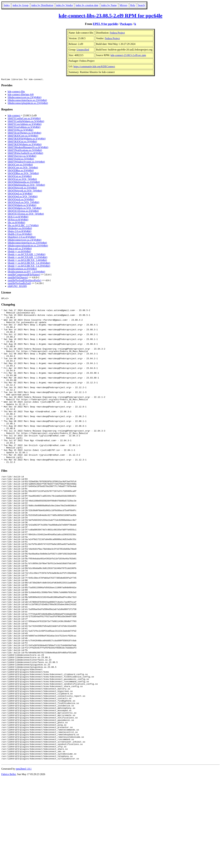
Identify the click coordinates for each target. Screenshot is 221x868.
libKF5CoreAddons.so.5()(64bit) (25, 125)
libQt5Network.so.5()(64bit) (22, 188)
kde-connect (14, 116)
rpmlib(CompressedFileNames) (24, 275)
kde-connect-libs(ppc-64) (21, 95)
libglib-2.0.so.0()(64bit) (20, 235)
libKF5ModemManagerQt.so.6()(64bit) (28, 148)
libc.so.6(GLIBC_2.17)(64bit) (23, 226)
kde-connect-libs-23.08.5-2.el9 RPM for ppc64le (110, 16)
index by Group (20, 5)
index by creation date (87, 5)
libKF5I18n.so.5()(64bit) (20, 130)
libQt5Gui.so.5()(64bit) (20, 177)
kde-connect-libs (16, 92)
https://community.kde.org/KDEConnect (94, 66)
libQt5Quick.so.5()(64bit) (21, 200)
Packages (126, 24)
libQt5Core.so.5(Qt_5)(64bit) (23, 168)
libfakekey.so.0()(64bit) (20, 229)
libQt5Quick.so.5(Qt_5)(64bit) (23, 203)
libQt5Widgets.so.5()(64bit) (22, 206)
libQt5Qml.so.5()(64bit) (20, 194)
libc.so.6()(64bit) (16, 223)
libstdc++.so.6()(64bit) (19, 252)
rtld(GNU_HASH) (17, 287)
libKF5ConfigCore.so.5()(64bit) (24, 119)
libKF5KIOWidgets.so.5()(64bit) (25, 145)
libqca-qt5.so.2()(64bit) (20, 249)
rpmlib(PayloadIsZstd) (19, 284)
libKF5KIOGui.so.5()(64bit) (22, 142)
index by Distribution (42, 5)
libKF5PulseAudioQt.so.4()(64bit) (25, 154)
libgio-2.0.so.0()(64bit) (19, 232)
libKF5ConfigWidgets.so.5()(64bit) (26, 122)
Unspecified (83, 50)
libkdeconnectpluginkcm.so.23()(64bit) (28, 104)
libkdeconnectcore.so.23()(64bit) (25, 98)
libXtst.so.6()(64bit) (18, 220)
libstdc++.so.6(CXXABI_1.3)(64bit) (26, 255)
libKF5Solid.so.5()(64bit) (21, 159)
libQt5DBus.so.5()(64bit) (21, 171)
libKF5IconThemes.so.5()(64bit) (24, 133)
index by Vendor (64, 5)
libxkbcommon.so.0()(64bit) (22, 269)
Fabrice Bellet (9, 864)
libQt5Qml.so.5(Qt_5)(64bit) (23, 197)
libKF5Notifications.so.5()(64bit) (25, 151)
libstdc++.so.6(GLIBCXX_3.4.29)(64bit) (29, 266)
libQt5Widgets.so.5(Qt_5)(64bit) (25, 209)
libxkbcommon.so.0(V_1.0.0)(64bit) (26, 272)
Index (7, 5)
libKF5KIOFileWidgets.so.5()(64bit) (27, 139)
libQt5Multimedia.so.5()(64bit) (24, 182)
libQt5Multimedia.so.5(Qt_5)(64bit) (26, 185)
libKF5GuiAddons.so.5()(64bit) (24, 128)
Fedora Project (117, 33)
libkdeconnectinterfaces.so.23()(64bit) (27, 101)
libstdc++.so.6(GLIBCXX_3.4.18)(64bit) (29, 263)
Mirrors (123, 5)
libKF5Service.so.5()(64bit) (22, 156)
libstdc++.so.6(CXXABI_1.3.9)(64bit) (27, 258)
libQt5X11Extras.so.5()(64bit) (23, 211)
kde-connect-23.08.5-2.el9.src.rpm (128, 55)
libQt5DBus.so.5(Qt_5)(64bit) (23, 174)
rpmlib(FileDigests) (18, 278)
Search (141, 5)
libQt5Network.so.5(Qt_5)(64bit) (25, 191)
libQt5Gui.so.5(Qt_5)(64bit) (22, 180)
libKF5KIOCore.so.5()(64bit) (23, 136)
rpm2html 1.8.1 (24, 858)
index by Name (109, 5)
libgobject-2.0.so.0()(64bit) (22, 237)
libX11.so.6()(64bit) (18, 217)
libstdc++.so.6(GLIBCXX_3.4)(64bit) (27, 261)
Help (133, 5)
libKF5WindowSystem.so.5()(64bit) (26, 162)
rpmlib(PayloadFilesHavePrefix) (24, 281)
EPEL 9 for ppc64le (105, 24)
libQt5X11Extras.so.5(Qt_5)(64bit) (26, 214)
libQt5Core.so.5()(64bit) (20, 165)
